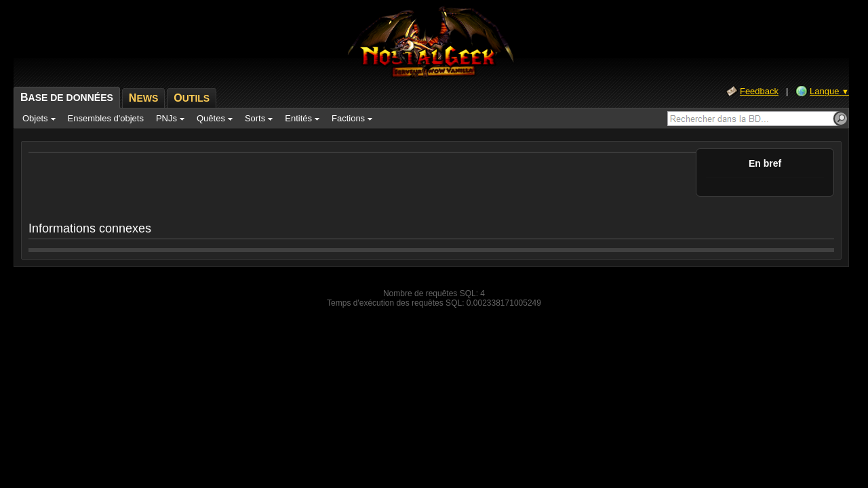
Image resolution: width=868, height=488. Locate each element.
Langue (829, 91)
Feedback (759, 91)
